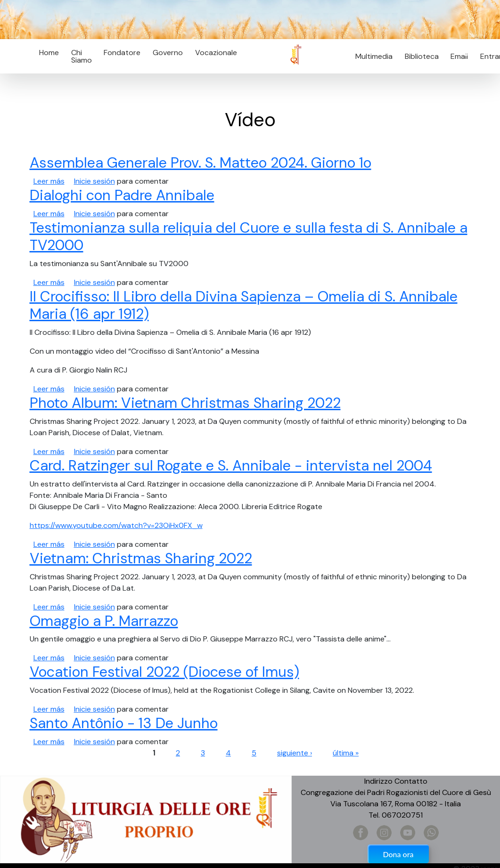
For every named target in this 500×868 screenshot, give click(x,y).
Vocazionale (216, 53)
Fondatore (122, 53)
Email (457, 56)
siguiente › (295, 753)
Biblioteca (422, 56)
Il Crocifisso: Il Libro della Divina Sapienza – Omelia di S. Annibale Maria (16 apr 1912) (244, 305)
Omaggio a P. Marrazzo (104, 621)
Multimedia (374, 56)
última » (346, 753)
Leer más (49, 181)
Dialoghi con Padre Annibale (122, 195)
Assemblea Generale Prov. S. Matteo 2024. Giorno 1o (201, 163)
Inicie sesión (94, 181)
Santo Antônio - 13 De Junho (124, 723)
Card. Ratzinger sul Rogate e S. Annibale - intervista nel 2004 (231, 466)
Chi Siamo (82, 56)
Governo (168, 53)
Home (49, 53)
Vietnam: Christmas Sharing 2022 (141, 559)
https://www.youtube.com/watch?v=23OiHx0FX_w (116, 525)
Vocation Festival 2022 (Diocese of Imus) (164, 672)
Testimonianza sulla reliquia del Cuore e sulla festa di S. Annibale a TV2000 (249, 237)
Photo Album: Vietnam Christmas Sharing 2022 (185, 403)
